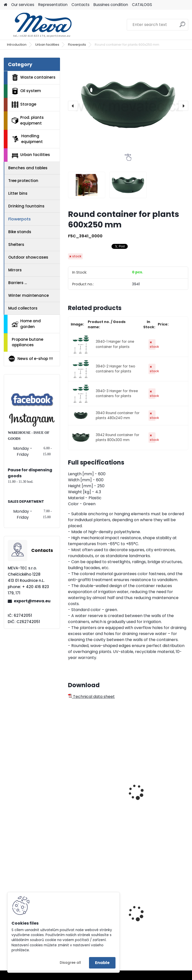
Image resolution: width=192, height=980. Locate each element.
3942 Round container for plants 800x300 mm (117, 437)
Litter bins (18, 193)
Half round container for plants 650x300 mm (157, 798)
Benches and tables (28, 168)
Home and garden (26, 324)
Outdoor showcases (28, 257)
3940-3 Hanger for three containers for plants (117, 394)
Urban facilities (47, 45)
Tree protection (23, 181)
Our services (23, 5)
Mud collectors (23, 308)
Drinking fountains (26, 206)
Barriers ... (17, 283)
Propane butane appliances (27, 342)
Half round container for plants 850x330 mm (95, 782)
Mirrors (15, 270)
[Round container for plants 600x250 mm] (128, 106)
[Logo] (38, 25)
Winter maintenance (28, 295)
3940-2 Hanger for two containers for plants (115, 369)
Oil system (26, 91)
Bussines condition (111, 5)
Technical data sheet (91, 697)
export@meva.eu (32, 601)
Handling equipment (27, 139)
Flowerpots (77, 45)
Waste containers (34, 77)
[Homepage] (5, 5)
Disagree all (70, 963)
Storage (24, 105)
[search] (182, 26)
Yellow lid (142, 913)
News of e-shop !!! (30, 359)
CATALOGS (142, 5)
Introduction (17, 45)
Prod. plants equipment (28, 120)
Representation (53, 5)
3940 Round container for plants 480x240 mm (118, 415)
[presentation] (73, 106)
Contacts (80, 5)
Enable (102, 963)
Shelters (16, 245)
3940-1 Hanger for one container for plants (115, 344)
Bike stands (20, 232)
